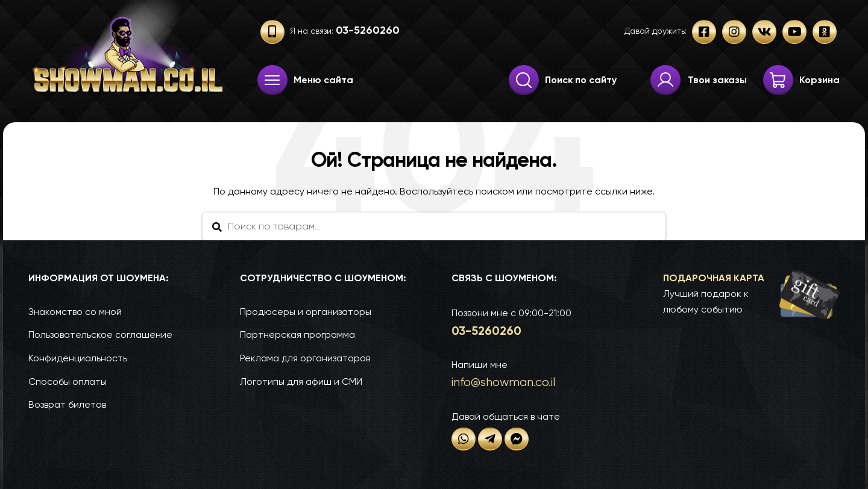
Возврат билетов (67, 404)
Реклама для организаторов (305, 358)
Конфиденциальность (78, 358)
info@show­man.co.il (503, 382)
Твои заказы (717, 80)
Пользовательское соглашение (100, 335)
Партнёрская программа (297, 335)
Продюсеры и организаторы (306, 312)
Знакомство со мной (75, 312)
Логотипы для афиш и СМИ (301, 382)
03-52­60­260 (486, 331)
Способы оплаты (68, 382)
